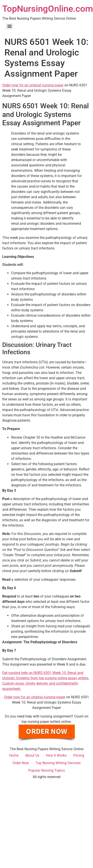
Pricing (79, 755)
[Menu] (10, 26)
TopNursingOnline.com (48, 9)
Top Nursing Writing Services (58, 763)
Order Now (21, 763)
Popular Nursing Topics (46, 770)
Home (14, 755)
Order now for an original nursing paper (33, 85)
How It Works (56, 755)
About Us (32, 755)
